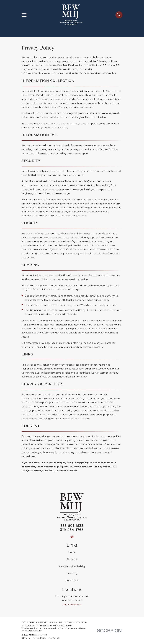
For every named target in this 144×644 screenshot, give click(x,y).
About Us (72, 559)
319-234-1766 (72, 530)
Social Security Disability (72, 566)
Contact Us (72, 580)
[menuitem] (26, 638)
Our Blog (72, 573)
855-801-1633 (72, 526)
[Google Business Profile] (72, 537)
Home (72, 552)
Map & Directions (72, 604)
